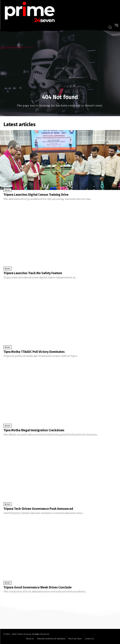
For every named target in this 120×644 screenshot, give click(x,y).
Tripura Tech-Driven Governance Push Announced (38, 509)
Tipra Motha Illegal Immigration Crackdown (34, 430)
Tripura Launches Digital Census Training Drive (36, 195)
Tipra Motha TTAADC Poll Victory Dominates (34, 352)
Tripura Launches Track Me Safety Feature (33, 273)
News (7, 190)
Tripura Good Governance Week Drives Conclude (38, 587)
